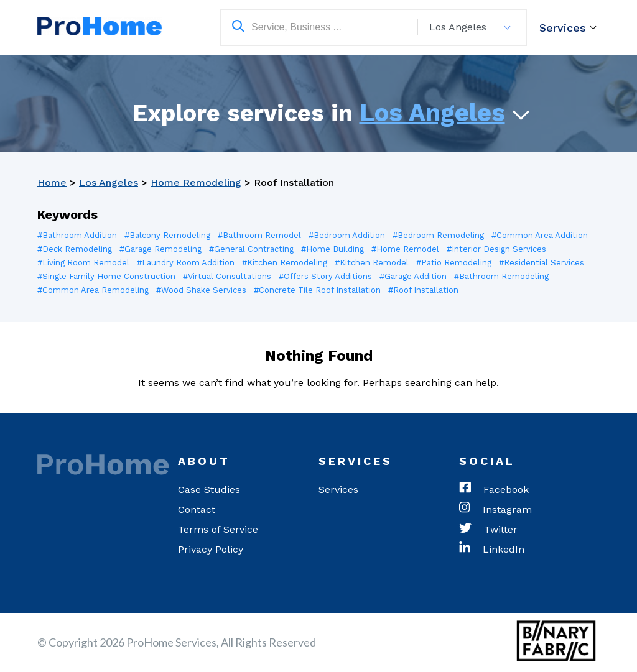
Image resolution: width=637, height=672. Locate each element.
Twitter (488, 530)
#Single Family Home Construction (106, 276)
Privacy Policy (211, 549)
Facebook (494, 490)
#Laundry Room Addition (186, 263)
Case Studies (209, 490)
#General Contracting (251, 249)
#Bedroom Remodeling (438, 235)
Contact (197, 509)
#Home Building (332, 249)
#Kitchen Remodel (372, 263)
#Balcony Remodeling (167, 235)
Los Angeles (432, 113)
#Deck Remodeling (75, 249)
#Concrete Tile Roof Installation (318, 290)
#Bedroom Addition (347, 235)
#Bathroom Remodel (259, 235)
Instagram (495, 510)
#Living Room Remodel (83, 263)
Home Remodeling (196, 182)
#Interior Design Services (496, 249)
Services (563, 28)
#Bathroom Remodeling (501, 276)
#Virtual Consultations (227, 276)
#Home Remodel (405, 249)
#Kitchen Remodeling (285, 263)
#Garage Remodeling (160, 249)
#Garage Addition (413, 276)
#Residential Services (542, 263)
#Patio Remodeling (454, 263)
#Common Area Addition (540, 235)
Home (52, 182)
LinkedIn (492, 550)
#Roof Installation (424, 290)
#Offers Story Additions (325, 276)
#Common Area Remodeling (93, 290)
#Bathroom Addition (77, 235)
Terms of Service (218, 529)
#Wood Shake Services (202, 290)
